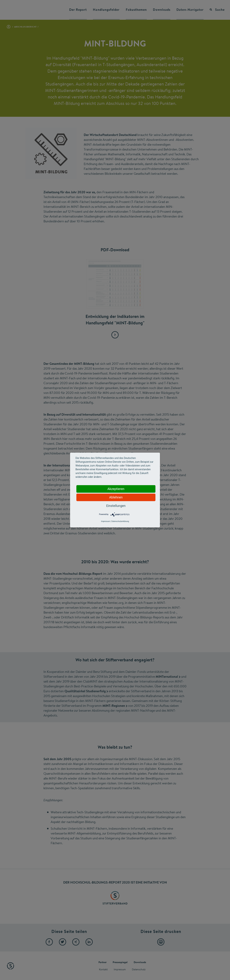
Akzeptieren (116, 489)
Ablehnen (116, 497)
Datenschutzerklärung (120, 521)
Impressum (105, 521)
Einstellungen (116, 506)
